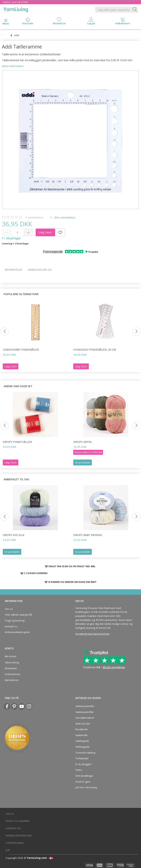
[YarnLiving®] (16, 9)
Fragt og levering (15, 620)
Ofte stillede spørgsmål (18, 615)
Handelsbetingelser (19, 835)
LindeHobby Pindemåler (21, 349)
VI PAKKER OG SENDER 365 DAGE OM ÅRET (72, 582)
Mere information (13, 66)
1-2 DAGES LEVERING (36, 573)
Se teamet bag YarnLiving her (92, 634)
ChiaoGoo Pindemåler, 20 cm (95, 349)
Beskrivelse (13, 270)
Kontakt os (11, 626)
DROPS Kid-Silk (14, 535)
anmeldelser (35, 217)
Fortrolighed (15, 843)
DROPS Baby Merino (88, 535)
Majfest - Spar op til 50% (15, 2)
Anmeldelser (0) (40, 270)
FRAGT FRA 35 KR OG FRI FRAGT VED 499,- (72, 566)
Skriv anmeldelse (64, 217)
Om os (9, 609)
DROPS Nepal (83, 442)
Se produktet (83, 462)
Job (8, 850)
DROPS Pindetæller (17, 442)
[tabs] (123, 22)
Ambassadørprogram (17, 632)
